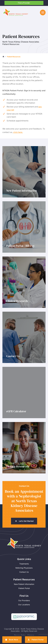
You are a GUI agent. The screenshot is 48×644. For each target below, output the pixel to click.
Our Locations (24, 605)
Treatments (24, 564)
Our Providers (24, 600)
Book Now (14, 640)
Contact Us (24, 572)
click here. (18, 132)
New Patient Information (24, 584)
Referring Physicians (24, 568)
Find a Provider (24, 3)
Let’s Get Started (26, 521)
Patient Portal (24, 588)
